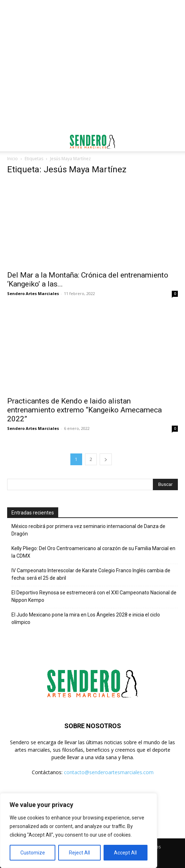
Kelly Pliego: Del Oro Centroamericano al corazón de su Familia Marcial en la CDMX (93, 552)
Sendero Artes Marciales (33, 293)
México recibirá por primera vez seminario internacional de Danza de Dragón (88, 530)
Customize (33, 853)
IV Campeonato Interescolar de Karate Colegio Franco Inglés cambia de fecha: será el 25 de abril (91, 574)
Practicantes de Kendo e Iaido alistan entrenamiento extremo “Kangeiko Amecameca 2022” (84, 410)
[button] (12, 142)
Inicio (12, 159)
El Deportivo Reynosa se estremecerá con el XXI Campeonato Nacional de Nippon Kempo (94, 596)
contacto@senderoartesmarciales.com (109, 772)
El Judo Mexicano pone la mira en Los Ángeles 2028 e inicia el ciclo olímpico (86, 618)
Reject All (79, 853)
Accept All (125, 853)
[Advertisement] (92, 12)
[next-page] (106, 459)
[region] (79, 831)
